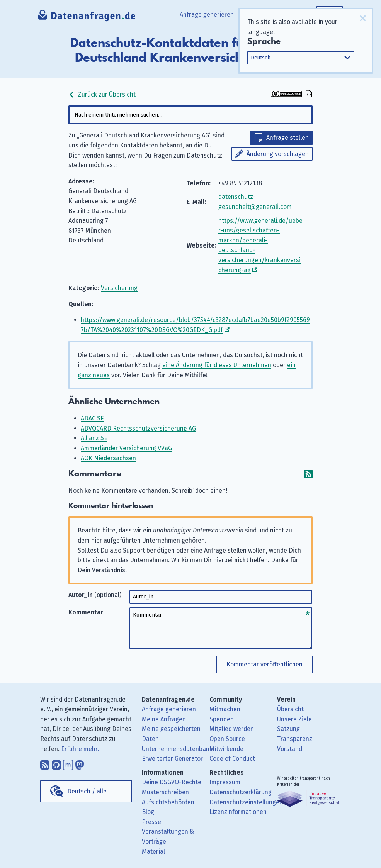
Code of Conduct (232, 759)
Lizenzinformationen (238, 812)
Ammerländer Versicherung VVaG (126, 448)
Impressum (225, 782)
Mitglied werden (232, 729)
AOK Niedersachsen (108, 458)
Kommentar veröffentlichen (264, 664)
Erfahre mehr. (80, 749)
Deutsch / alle (87, 791)
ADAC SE (92, 418)
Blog (148, 812)
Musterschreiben (165, 792)
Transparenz (295, 739)
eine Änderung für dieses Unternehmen (217, 365)
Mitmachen (225, 709)
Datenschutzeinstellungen (246, 802)
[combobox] (190, 115)
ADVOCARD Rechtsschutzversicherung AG (138, 428)
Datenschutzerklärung (241, 792)
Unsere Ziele (294, 719)
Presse (151, 822)
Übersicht (290, 709)
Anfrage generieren (207, 14)
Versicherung (119, 288)
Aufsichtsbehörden (168, 802)
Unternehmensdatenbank (177, 749)
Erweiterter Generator (172, 759)
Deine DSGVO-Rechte (172, 782)
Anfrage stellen (287, 138)
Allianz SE (94, 438)
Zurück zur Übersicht (102, 94)
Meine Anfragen (164, 719)
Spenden (222, 719)
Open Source (227, 739)
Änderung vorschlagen (278, 154)
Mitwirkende (226, 749)
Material (153, 852)
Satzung (288, 729)
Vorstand (290, 749)
